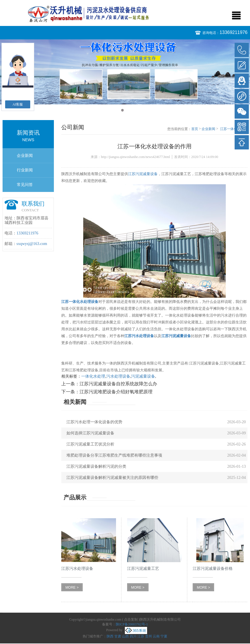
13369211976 (233, 32)
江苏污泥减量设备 (143, 174)
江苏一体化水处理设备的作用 (234, 129)
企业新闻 (25, 156)
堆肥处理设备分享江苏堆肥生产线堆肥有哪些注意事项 (114, 455)
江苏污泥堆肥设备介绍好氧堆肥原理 (116, 392)
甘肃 (118, 636)
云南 (156, 636)
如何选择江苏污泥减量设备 (90, 433)
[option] (125, 72)
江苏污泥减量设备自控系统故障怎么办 (118, 384)
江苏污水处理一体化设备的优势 (94, 422)
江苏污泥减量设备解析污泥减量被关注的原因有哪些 (112, 478)
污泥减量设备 (143, 376)
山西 (125, 636)
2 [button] (128, 110)
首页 (195, 129)
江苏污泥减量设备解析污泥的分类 (96, 466)
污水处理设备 (118, 376)
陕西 (110, 636)
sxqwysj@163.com (32, 244)
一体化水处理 (93, 376)
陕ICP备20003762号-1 (132, 624)
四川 (133, 636)
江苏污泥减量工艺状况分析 (90, 444)
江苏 (141, 636)
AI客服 (18, 104)
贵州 (149, 636)
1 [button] (122, 110)
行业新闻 (25, 170)
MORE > (72, 588)
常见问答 (25, 185)
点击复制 (131, 619)
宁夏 (164, 636)
